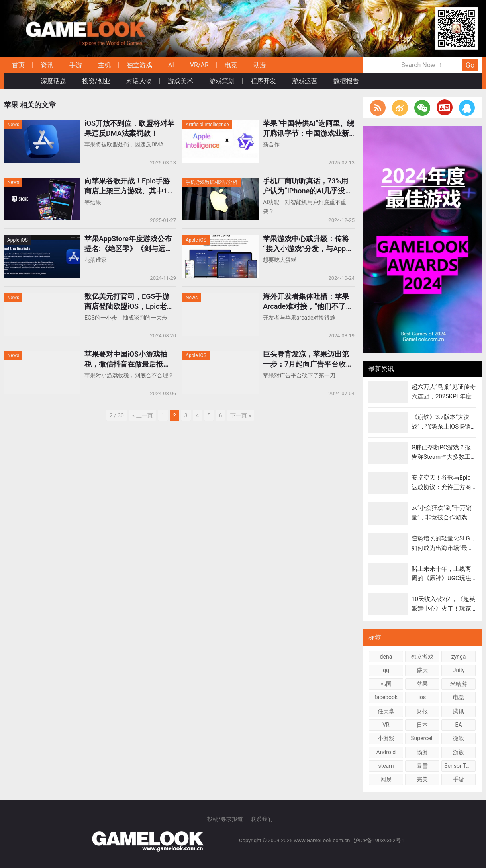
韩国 (386, 684)
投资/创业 (96, 81)
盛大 (422, 670)
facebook (386, 697)
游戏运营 (305, 81)
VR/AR (199, 65)
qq (386, 670)
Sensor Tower (460, 766)
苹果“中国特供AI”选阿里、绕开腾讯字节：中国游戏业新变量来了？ (309, 129)
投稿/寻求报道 (225, 819)
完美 (422, 779)
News (13, 125)
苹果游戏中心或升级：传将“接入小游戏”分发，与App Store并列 (306, 244)
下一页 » (241, 415)
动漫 (260, 65)
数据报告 (346, 81)
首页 (18, 65)
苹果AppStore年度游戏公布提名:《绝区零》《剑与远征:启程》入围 (129, 244)
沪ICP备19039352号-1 (380, 840)
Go (470, 65)
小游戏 (386, 738)
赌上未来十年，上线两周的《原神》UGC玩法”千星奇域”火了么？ (442, 578)
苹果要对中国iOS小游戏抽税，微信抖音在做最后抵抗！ (126, 359)
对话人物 (139, 81)
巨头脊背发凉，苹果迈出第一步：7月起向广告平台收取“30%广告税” (308, 359)
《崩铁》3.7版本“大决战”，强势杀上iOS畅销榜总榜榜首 (441, 427)
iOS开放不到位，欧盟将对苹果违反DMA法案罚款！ (129, 128)
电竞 (231, 65)
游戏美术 (180, 81)
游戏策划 (222, 81)
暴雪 (422, 766)
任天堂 (386, 711)
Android (386, 752)
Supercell (422, 738)
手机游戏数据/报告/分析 (212, 182)
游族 (459, 752)
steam (386, 766)
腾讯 (459, 711)
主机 (104, 65)
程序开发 (263, 81)
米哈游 (459, 684)
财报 (422, 711)
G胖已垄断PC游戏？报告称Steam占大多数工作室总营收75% (441, 457)
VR (386, 725)
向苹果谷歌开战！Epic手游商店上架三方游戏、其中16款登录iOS (128, 186)
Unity (458, 670)
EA (458, 725)
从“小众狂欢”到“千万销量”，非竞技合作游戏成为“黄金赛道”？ (442, 517)
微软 (459, 738)
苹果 (422, 684)
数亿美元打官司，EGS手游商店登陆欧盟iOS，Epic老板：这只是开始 (127, 302)
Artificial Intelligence (207, 125)
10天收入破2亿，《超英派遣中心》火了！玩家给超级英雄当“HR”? (443, 609)
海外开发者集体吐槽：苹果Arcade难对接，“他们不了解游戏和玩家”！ (308, 302)
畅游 (422, 752)
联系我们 (262, 819)
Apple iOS (18, 240)
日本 (422, 725)
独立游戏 (139, 65)
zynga (459, 657)
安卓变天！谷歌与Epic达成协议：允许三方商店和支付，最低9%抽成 (442, 487)
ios (422, 697)
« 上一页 (143, 415)
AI (171, 65)
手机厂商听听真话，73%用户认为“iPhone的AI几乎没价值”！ (308, 186)
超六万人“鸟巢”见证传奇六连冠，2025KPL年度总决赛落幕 (444, 396)
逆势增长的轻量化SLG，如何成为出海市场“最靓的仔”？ (444, 548)
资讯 (47, 65)
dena (386, 657)
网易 (386, 779)
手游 (76, 65)
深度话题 (53, 81)
